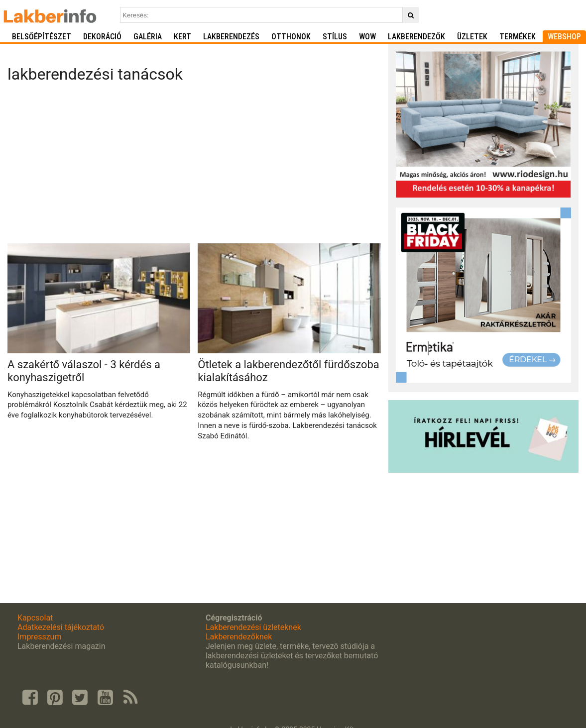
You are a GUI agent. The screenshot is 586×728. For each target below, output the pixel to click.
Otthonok (291, 37)
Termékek (518, 37)
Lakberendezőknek (239, 637)
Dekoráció (102, 37)
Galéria (148, 37)
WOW (367, 37)
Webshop (564, 37)
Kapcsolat (35, 618)
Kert (182, 37)
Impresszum (39, 637)
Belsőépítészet (42, 37)
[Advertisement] (194, 166)
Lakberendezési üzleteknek (253, 627)
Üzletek (472, 37)
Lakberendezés (231, 37)
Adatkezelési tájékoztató (61, 627)
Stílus (335, 37)
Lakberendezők (416, 37)
